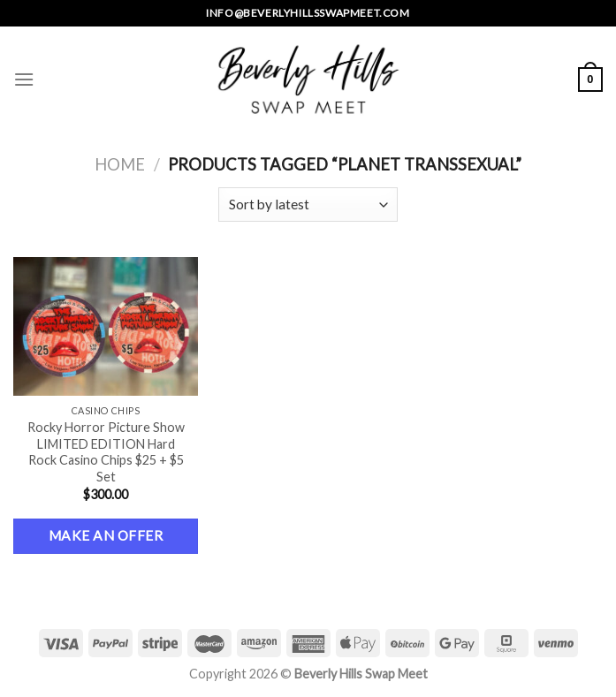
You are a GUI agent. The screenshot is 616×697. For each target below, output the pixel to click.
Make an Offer (106, 535)
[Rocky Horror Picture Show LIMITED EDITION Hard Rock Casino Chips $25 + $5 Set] (106, 326)
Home (120, 164)
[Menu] (24, 79)
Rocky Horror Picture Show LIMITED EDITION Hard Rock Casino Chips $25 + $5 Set (106, 452)
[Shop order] (308, 205)
